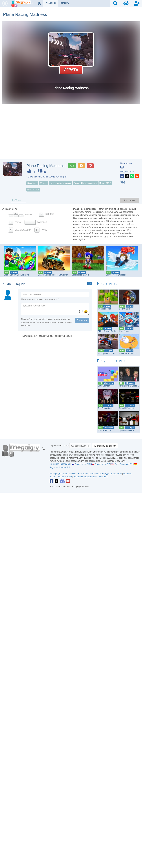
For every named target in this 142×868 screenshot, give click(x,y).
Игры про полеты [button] (89, 183)
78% (72, 166)
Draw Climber (104, 386)
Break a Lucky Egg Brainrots (16, 275)
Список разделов (60, 464)
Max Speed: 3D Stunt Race (110, 353)
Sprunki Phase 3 (105, 430)
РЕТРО (66, 3)
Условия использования (85, 477)
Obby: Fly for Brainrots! (116, 275)
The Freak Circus (105, 408)
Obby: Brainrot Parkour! (108, 331)
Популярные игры (112, 361)
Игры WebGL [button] (33, 190)
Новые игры (107, 284)
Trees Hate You (105, 309)
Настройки (83, 474)
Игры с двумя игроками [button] (60, 183)
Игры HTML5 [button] (105, 183)
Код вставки (130, 200)
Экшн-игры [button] (32, 183)
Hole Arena (124, 331)
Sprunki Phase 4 (126, 408)
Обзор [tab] (16, 200)
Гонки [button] (76, 183)
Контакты (104, 477)
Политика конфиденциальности (106, 474)
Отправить (82, 320)
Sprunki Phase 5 (126, 430)
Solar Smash (125, 309)
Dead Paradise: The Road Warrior (53, 275)
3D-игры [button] (44, 183)
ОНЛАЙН (52, 3)
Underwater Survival (128, 353)
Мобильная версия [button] (105, 446)
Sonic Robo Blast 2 (80, 275)
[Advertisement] (71, 134)
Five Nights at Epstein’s (129, 386)
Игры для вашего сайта (63, 474)
